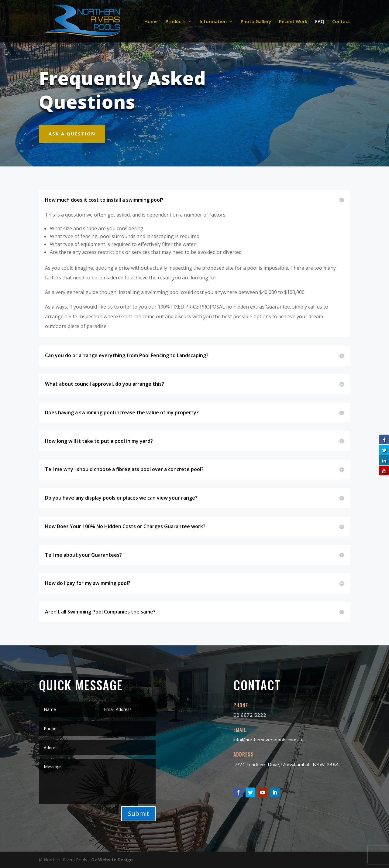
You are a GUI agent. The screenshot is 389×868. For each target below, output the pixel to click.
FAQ (320, 22)
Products (176, 22)
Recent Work (293, 22)
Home (151, 22)
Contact (341, 22)
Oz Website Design (112, 860)
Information (213, 22)
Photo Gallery (256, 22)
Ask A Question (72, 134)
